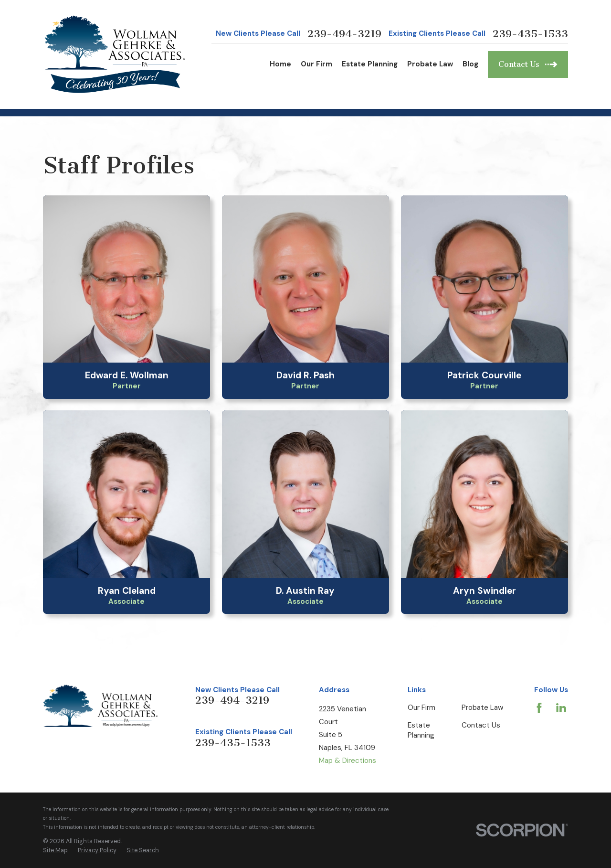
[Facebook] (539, 708)
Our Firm (421, 707)
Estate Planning (421, 730)
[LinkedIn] (561, 708)
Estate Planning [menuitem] (370, 64)
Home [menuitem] (280, 64)
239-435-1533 (530, 34)
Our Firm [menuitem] (316, 64)
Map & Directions (348, 761)
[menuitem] (55, 851)
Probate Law (482, 707)
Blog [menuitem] (470, 64)
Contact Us (481, 725)
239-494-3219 (344, 34)
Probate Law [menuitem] (430, 64)
